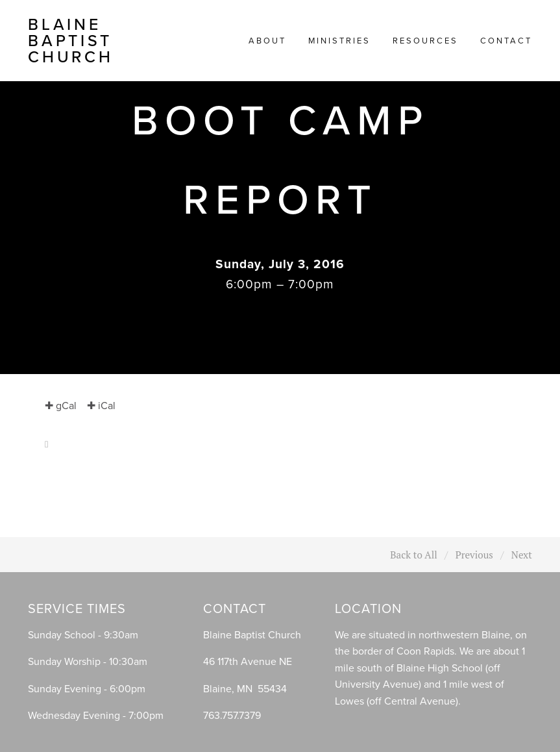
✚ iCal (101, 405)
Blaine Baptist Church (70, 40)
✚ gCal (61, 405)
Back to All (414, 555)
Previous (474, 555)
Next (522, 555)
